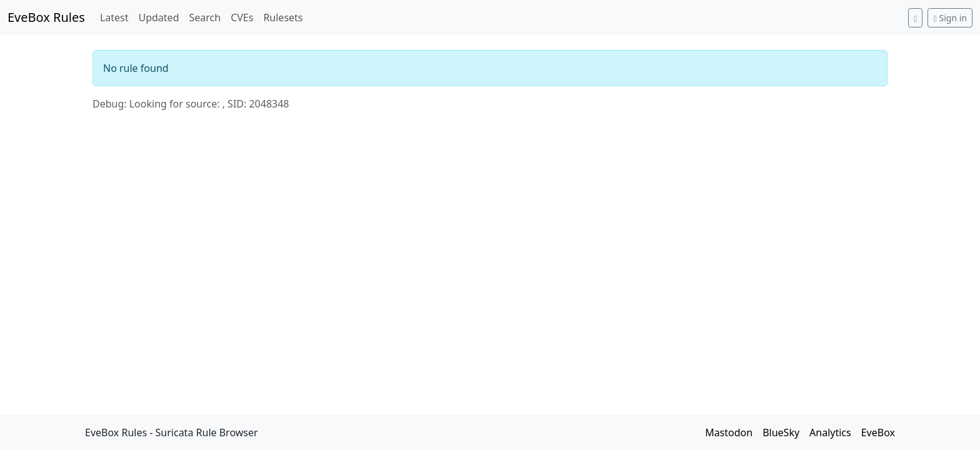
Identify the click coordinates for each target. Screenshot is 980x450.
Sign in (950, 18)
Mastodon (729, 432)
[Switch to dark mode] (915, 18)
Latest (114, 17)
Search (205, 17)
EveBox (878, 432)
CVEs (242, 17)
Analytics (830, 432)
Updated (158, 17)
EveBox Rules (46, 17)
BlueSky (781, 432)
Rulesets (283, 17)
